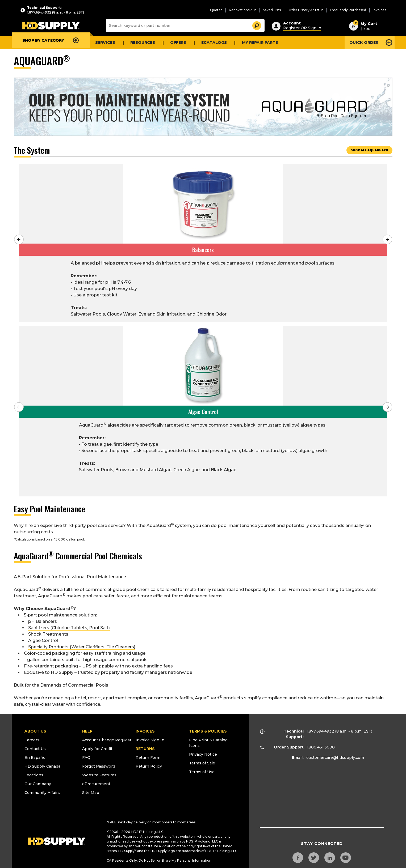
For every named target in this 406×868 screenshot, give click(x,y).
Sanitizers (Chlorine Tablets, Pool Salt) (69, 626)
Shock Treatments (48, 633)
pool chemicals (143, 588)
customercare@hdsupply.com (335, 756)
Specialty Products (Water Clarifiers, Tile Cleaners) (82, 646)
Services (105, 42)
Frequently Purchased (348, 10)
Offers (178, 42)
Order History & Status (305, 10)
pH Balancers (43, 620)
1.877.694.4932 (320, 730)
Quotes (216, 10)
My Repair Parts (260, 42)
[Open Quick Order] (370, 42)
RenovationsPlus (243, 10)
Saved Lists (272, 10)
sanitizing (328, 588)
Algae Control (43, 639)
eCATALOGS (214, 42)
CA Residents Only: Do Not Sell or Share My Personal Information (159, 859)
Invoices (379, 10)
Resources (143, 42)
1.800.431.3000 (321, 746)
